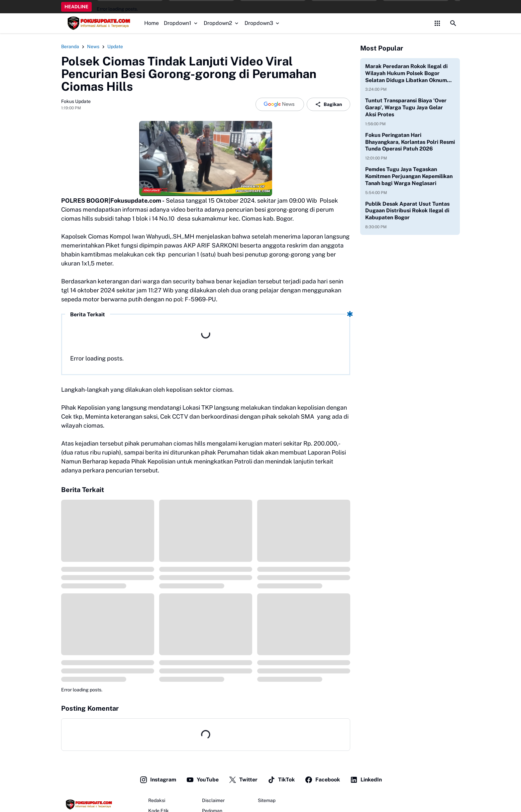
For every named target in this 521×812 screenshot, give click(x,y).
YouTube (202, 780)
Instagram (158, 780)
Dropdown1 (181, 23)
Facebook (322, 780)
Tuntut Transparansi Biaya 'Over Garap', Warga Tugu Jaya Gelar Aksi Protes (406, 107)
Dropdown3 (262, 23)
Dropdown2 (222, 23)
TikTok (281, 780)
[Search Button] (453, 23)
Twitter (243, 780)
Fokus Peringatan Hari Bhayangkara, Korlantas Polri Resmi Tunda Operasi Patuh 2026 (410, 142)
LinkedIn (366, 780)
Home (152, 23)
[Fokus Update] (88, 804)
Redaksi (157, 800)
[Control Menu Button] (437, 23)
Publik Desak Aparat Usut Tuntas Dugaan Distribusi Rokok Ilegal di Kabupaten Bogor (407, 211)
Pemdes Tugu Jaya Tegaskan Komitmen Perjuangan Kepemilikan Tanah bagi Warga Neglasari (409, 176)
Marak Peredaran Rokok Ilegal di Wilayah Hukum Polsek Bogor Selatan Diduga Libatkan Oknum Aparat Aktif (406, 73)
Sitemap (267, 800)
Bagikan (328, 104)
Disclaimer (213, 800)
